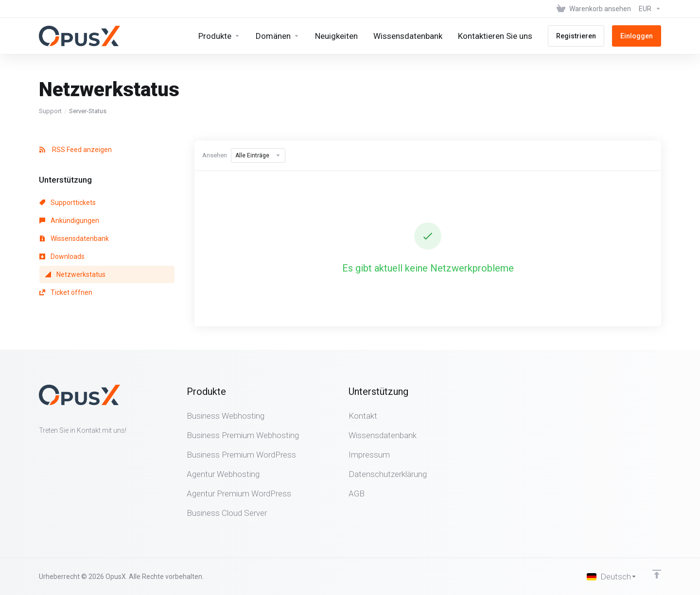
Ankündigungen (69, 221)
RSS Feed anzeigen (76, 150)
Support (50, 111)
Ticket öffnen (66, 292)
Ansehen (215, 155)
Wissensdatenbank (74, 238)
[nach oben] (657, 574)
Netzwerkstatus (75, 274)
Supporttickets (68, 203)
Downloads (62, 256)
